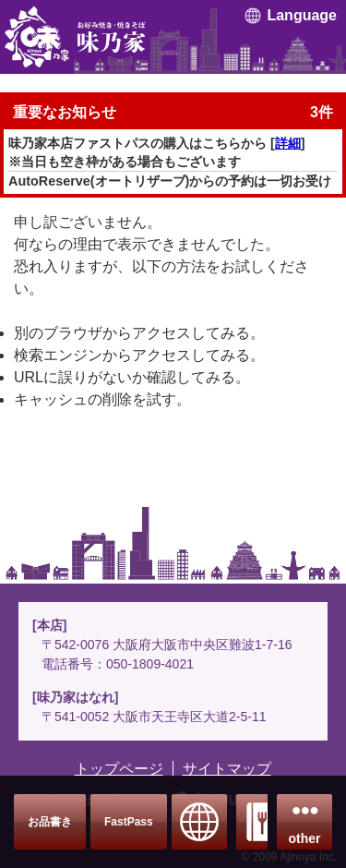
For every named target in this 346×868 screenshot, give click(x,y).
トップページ (119, 769)
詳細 (288, 143)
